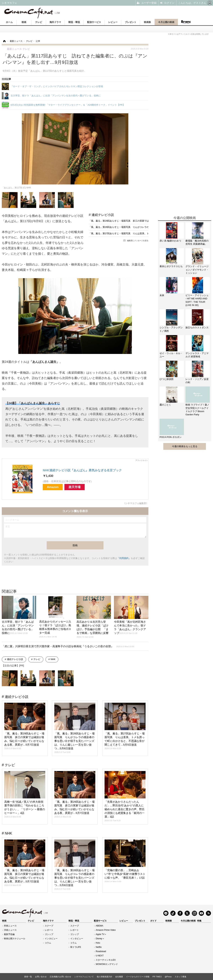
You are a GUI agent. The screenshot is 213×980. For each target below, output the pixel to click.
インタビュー (51, 939)
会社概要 (119, 977)
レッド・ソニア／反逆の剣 (197, 381)
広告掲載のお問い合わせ (60, 977)
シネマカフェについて (84, 977)
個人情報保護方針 (105, 977)
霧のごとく (165, 405)
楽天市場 (75, 487)
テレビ (39, 22)
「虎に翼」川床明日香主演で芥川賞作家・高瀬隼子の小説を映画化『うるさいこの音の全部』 (68, 646)
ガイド (153, 921)
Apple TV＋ (101, 934)
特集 (199, 921)
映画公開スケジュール (15, 939)
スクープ (49, 926)
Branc (186, 22)
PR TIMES (157, 977)
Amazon (53, 487)
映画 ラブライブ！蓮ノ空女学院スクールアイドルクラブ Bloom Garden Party (197, 410)
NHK (53, 659)
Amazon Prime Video (106, 930)
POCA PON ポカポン (171, 437)
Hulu (98, 943)
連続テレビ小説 (103, 215)
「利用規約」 (124, 558)
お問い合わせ (41, 977)
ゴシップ (49, 934)
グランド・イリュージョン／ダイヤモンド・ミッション (197, 270)
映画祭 (147, 22)
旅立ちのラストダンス (197, 328)
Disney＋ (100, 939)
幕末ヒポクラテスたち (171, 266)
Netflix (99, 947)
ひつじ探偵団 (166, 379)
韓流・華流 (74, 22)
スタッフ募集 (181, 977)
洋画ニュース (10, 930)
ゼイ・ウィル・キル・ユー (171, 355)
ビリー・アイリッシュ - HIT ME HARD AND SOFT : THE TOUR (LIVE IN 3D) (197, 300)
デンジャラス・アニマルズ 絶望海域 (197, 355)
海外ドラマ (55, 22)
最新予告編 (9, 934)
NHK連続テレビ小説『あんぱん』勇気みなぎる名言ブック (82, 470)
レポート (49, 930)
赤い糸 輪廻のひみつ (170, 241)
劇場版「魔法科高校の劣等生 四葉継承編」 (197, 242)
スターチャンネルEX (106, 960)
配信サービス (94, 22)
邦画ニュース (10, 926)
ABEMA (99, 926)
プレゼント (131, 22)
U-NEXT (100, 956)
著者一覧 (28, 977)
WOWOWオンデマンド (107, 964)
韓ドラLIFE (76, 947)
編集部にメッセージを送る (138, 241)
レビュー (113, 22)
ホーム (9, 22)
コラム (48, 943)
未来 (162, 295)
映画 (24, 22)
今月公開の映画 (166, 22)
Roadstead (101, 951)
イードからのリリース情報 (138, 977)
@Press (168, 977)
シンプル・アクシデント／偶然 (171, 329)
